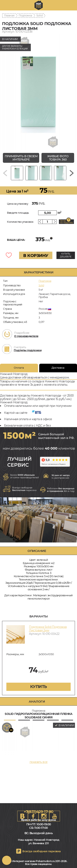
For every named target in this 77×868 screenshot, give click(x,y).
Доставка (58, 368)
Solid (40, 15)
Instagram (44, 816)
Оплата (19, 368)
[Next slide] (72, 173)
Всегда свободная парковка (42, 851)
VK (23, 816)
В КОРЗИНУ (36, 256)
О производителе (26, 336)
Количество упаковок (20, 222)
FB (33, 816)
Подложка (25, 15)
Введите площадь (18, 213)
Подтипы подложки (28, 350)
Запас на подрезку (67, 222)
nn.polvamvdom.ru (39, 5)
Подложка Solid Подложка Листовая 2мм (48, 629)
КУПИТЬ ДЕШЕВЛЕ (66, 255)
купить (39, 687)
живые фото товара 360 (58, 158)
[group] (38, 92)
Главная (9, 15)
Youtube (55, 816)
